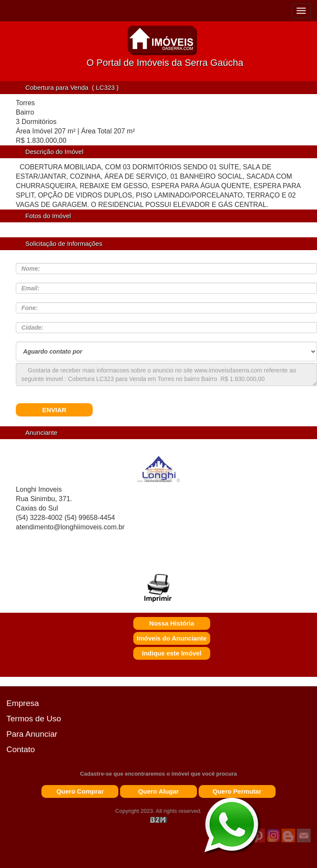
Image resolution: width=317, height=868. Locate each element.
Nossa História (172, 623)
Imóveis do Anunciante (172, 638)
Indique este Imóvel (172, 653)
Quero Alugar (158, 791)
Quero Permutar (237, 791)
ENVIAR (54, 410)
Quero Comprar (80, 791)
